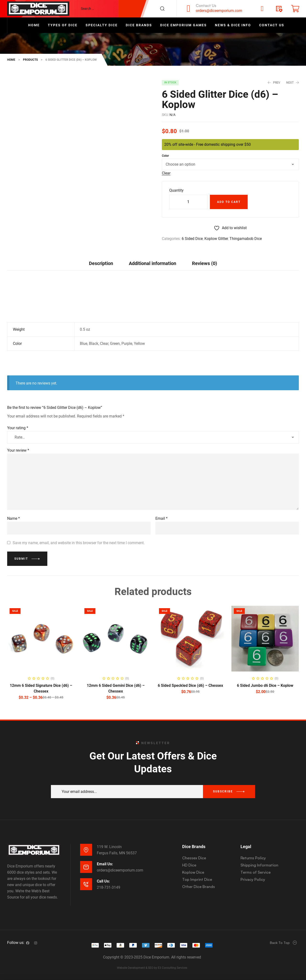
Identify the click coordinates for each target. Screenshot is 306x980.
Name (14, 518)
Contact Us (206, 5)
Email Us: (105, 864)
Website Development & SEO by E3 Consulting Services (152, 968)
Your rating (18, 428)
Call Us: (103, 881)
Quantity (176, 190)
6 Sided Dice (192, 239)
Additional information (153, 263)
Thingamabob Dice (246, 239)
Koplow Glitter (216, 239)
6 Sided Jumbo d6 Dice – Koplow (265, 685)
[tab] (101, 263)
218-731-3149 (109, 887)
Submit (21, 559)
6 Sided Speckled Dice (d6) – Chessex (190, 685)
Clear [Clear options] (166, 173)
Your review (18, 450)
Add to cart (229, 202)
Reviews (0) (205, 263)
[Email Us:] (86, 867)
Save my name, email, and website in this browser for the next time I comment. (79, 543)
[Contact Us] (189, 9)
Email (161, 518)
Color (165, 156)
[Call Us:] (86, 884)
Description (101, 263)
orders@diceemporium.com (219, 11)
